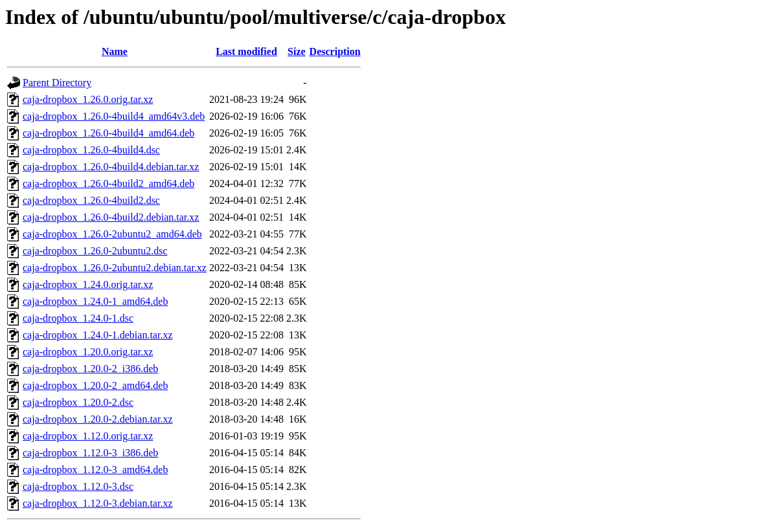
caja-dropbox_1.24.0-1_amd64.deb (95, 301)
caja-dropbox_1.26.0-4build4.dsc (91, 150)
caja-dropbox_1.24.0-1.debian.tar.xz (97, 335)
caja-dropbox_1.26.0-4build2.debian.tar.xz (111, 217)
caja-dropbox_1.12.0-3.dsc (78, 486)
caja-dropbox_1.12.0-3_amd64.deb (95, 470)
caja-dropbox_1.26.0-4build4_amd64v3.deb (114, 116)
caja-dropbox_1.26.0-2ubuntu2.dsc (95, 251)
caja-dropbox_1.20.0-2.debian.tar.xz (97, 419)
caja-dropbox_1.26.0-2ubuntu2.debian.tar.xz (115, 268)
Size (297, 51)
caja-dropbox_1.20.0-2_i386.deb (90, 369)
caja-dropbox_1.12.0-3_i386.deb (90, 453)
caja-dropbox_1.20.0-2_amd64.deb (95, 385)
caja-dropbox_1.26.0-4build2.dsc (91, 200)
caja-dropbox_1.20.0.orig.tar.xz (88, 352)
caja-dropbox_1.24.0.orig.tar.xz (88, 284)
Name (115, 51)
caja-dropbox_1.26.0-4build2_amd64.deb (108, 183)
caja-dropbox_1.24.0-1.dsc (78, 318)
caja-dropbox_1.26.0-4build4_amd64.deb (108, 133)
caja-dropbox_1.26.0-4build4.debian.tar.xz (111, 167)
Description (335, 51)
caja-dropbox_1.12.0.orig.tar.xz (88, 436)
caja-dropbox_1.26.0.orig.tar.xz (88, 99)
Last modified (246, 51)
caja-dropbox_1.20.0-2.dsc (78, 402)
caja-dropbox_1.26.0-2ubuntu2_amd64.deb (112, 234)
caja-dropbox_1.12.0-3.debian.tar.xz (97, 503)
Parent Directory (57, 83)
